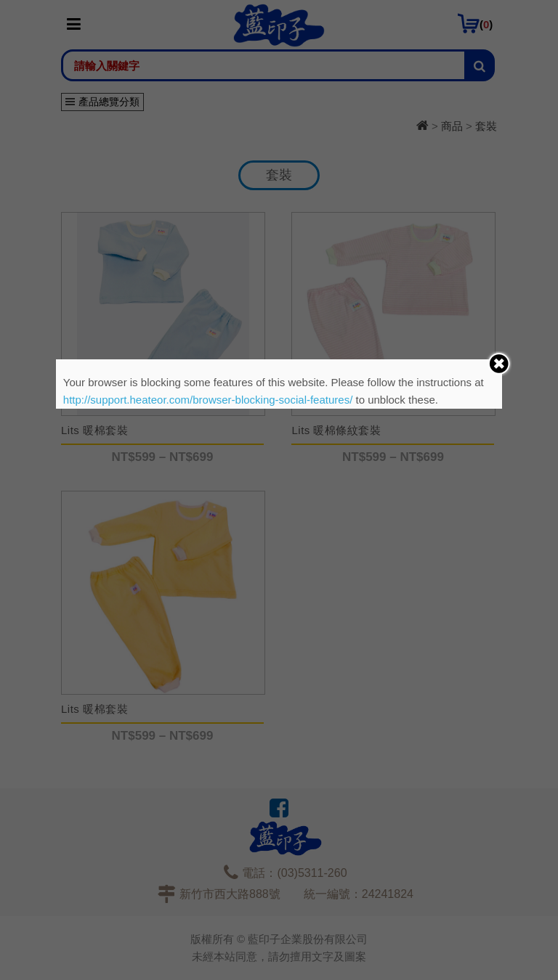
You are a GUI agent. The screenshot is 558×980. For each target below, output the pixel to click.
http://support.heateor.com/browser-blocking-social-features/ (208, 400)
